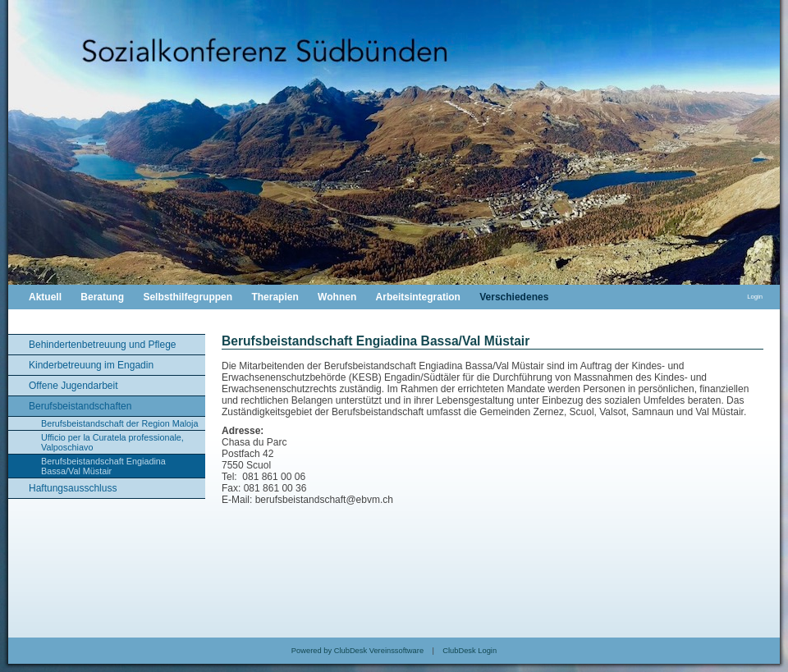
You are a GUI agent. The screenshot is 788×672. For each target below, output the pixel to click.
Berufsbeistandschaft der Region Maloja (119, 423)
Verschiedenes (514, 297)
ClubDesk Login (470, 651)
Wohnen (337, 297)
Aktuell (45, 297)
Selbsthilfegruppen (188, 297)
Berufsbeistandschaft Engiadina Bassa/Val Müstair (103, 466)
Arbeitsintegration (418, 297)
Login (755, 297)
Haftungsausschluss (73, 488)
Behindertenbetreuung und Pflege (102, 345)
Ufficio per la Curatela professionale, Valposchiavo (112, 442)
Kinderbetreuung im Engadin (91, 365)
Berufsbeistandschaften (80, 406)
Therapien (275, 297)
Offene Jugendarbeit (73, 386)
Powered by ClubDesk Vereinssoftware (357, 651)
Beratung (102, 297)
